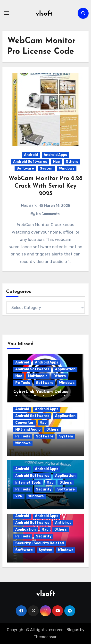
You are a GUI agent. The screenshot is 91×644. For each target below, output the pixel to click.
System (47, 168)
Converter (25, 423)
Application (65, 369)
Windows (67, 168)
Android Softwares (30, 162)
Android (31, 155)
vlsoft (44, 14)
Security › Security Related (40, 543)
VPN (19, 496)
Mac (56, 162)
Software (25, 168)
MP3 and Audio (28, 430)
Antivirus (63, 523)
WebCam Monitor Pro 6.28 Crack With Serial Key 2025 (45, 186)
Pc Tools (23, 383)
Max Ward (29, 205)
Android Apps (55, 155)
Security (44, 489)
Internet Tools (28, 483)
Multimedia (38, 376)
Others (72, 162)
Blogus (73, 630)
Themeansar (45, 637)
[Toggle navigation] (6, 13)
